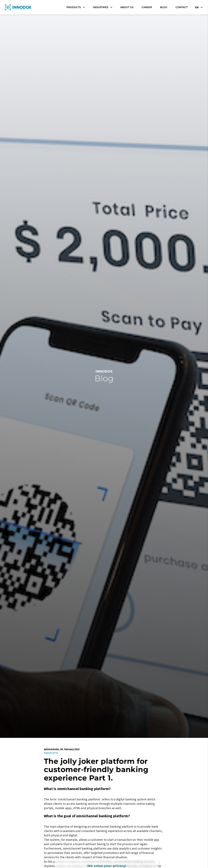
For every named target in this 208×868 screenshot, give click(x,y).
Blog (164, 7)
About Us (127, 7)
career (147, 7)
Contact (182, 7)
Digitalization (51, 753)
